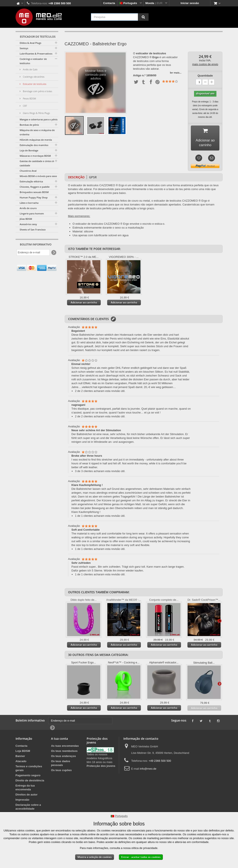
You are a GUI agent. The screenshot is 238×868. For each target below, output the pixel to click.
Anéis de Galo (30, 69)
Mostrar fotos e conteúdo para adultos (96, 84)
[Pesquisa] (143, 17)
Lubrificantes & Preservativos (36, 54)
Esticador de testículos (34, 84)
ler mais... (176, 73)
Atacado (21, 762)
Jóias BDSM (26, 219)
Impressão (23, 800)
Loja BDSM (23, 752)
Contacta (109, 3)
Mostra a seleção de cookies (95, 857)
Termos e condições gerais (29, 769)
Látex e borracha (29, 203)
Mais (219, 621)
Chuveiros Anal (28, 171)
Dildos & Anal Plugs (30, 43)
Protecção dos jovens (101, 767)
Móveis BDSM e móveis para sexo (38, 176)
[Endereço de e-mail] (33, 252)
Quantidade (205, 76)
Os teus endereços (63, 757)
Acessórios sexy (28, 224)
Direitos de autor (27, 795)
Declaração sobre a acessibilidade (28, 807)
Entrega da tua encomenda (25, 788)
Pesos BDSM (29, 98)
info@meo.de (148, 769)
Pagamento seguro (28, 776)
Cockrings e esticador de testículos (33, 61)
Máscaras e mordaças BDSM (35, 156)
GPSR (93, 178)
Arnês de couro (28, 208)
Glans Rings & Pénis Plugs (36, 113)
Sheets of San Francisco (33, 230)
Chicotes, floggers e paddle (35, 187)
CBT (25, 106)
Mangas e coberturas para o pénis (39, 119)
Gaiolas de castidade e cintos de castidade (37, 163)
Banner (20, 757)
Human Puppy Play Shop (34, 197)
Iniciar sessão (190, 3)
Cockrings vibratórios (33, 77)
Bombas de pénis (29, 125)
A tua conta (59, 739)
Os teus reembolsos (64, 752)
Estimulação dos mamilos (34, 145)
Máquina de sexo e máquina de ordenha (37, 132)
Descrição (76, 178)
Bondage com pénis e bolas (37, 91)
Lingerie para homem (32, 213)
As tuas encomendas (65, 746)
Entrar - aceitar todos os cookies (141, 857)
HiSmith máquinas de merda (36, 140)
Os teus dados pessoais (61, 764)
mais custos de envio (205, 64)
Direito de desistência (30, 781)
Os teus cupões (61, 771)
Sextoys (24, 48)
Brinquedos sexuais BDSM (34, 192)
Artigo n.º (139, 75)
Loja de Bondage (29, 150)
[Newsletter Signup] (53, 253)
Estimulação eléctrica (31, 181)
